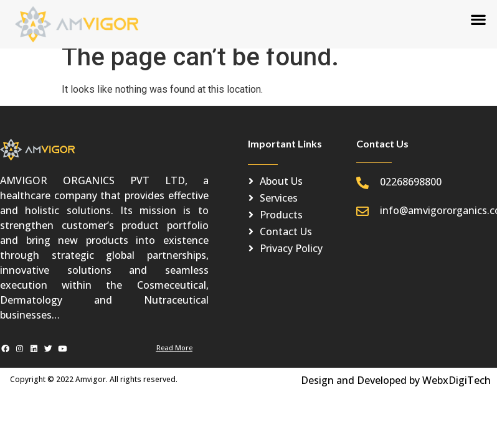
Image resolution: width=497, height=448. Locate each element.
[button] (479, 19)
